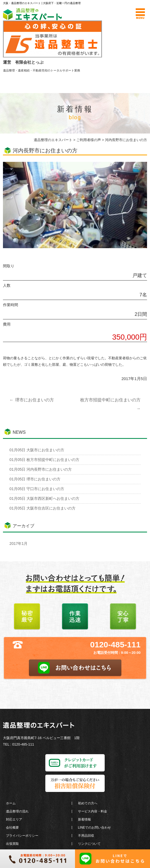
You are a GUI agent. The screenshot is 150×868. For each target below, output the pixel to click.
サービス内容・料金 (93, 811)
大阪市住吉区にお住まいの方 (42, 508)
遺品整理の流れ (17, 811)
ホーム (11, 803)
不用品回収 (86, 836)
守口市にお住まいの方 (37, 489)
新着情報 (84, 819)
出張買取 (12, 844)
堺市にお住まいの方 (32, 400)
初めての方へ (88, 803)
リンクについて (89, 844)
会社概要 (12, 828)
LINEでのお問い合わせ (95, 828)
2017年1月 (18, 544)
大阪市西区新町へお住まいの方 (44, 498)
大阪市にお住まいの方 (37, 450)
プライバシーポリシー (22, 836)
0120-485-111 (115, 645)
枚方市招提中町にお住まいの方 (44, 460)
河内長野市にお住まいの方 (41, 469)
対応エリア (14, 819)
